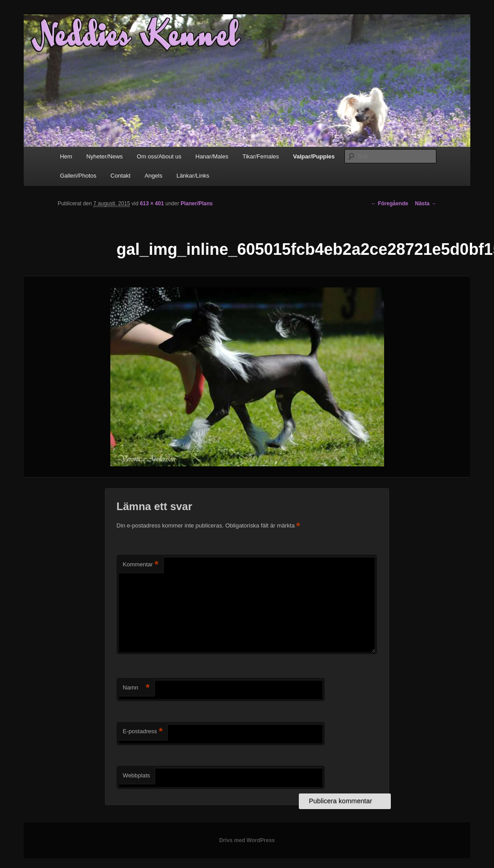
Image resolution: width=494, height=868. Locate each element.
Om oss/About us (159, 156)
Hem (66, 156)
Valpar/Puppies (314, 156)
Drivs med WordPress (247, 840)
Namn (136, 688)
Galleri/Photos (78, 176)
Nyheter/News (105, 156)
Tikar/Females (261, 156)
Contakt (120, 176)
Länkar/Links (193, 176)
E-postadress (143, 732)
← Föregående (390, 204)
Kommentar (141, 565)
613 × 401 (152, 204)
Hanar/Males (212, 156)
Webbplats (136, 775)
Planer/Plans (197, 204)
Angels (154, 176)
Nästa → (426, 204)
